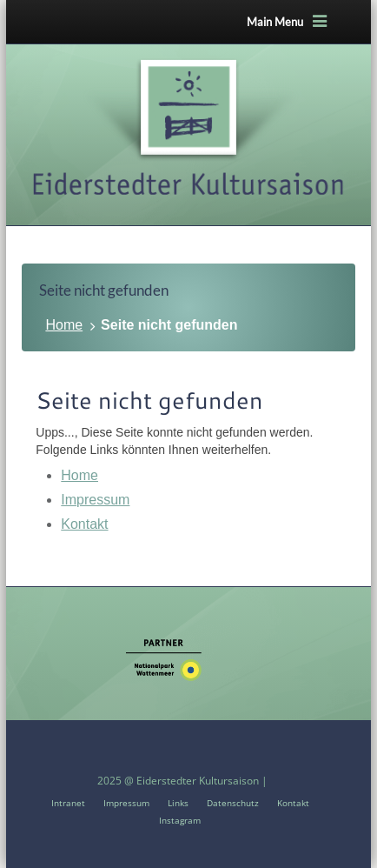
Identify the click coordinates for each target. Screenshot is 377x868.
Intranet (68, 803)
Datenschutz (233, 803)
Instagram (180, 820)
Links (178, 803)
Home (64, 325)
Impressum (95, 500)
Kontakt (84, 524)
